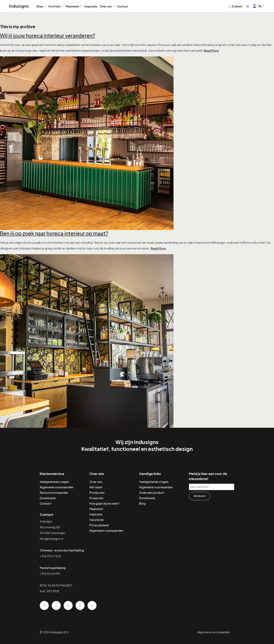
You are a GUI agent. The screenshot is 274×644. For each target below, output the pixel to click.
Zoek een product (152, 493)
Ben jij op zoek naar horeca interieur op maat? (54, 233)
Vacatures (97, 520)
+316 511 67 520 (50, 556)
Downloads (48, 498)
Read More (211, 51)
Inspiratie (91, 6)
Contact (123, 6)
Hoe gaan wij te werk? (104, 503)
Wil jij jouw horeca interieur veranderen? (48, 36)
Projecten (96, 498)
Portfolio (54, 6)
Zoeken (237, 6)
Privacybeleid (99, 525)
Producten (97, 493)
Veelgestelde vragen (54, 482)
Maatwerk (72, 6)
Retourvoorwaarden (54, 493)
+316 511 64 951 (50, 574)
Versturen (200, 496)
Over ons (106, 6)
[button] (258, 6)
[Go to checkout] (247, 6)
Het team (96, 487)
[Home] (19, 7)
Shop (40, 6)
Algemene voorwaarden (57, 487)
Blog (143, 503)
